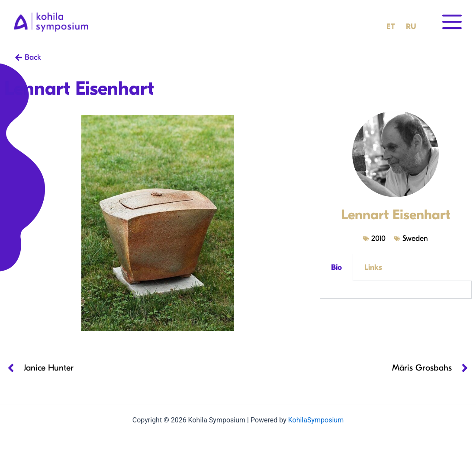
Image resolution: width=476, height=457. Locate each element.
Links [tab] (373, 267)
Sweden (415, 238)
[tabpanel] (396, 290)
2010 (378, 238)
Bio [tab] (336, 267)
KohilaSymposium (316, 420)
